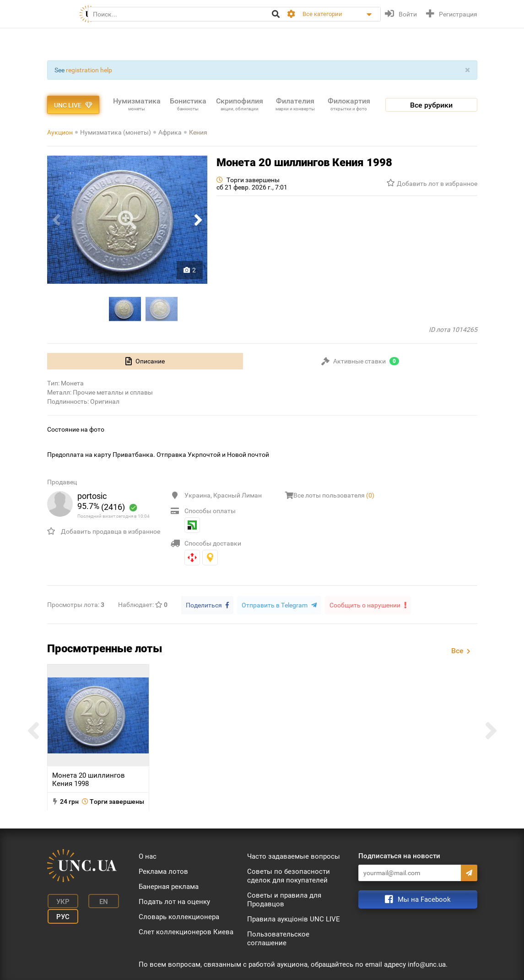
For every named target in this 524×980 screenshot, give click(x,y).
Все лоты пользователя (334, 495)
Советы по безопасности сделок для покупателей (289, 875)
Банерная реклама (169, 886)
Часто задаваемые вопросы (294, 856)
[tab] (145, 361)
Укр (61, 900)
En (99, 900)
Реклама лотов (163, 871)
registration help (89, 70)
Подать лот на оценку (174, 901)
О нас (148, 856)
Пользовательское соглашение (278, 938)
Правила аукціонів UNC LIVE (294, 919)
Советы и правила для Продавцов (284, 899)
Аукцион (60, 132)
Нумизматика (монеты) (116, 132)
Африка (170, 132)
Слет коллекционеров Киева (186, 931)
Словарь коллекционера (179, 916)
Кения (198, 132)
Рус (61, 914)
